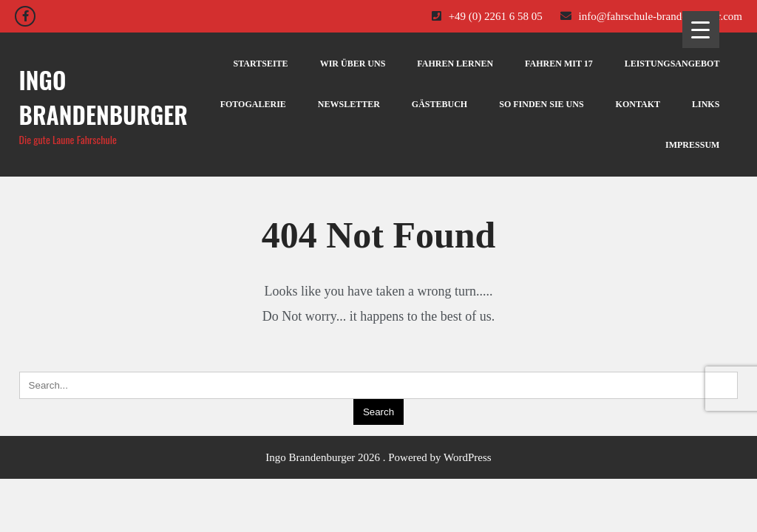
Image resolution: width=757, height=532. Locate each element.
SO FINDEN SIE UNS (541, 104)
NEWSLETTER (349, 104)
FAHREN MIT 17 (559, 64)
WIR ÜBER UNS (353, 64)
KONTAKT (638, 104)
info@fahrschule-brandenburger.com (651, 16)
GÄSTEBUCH (439, 104)
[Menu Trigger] (701, 30)
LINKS (706, 104)
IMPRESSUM (692, 145)
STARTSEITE (261, 64)
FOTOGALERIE (253, 104)
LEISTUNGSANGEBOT (672, 64)
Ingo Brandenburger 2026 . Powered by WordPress (378, 457)
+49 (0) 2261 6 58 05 (487, 16)
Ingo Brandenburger (103, 97)
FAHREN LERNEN (455, 64)
